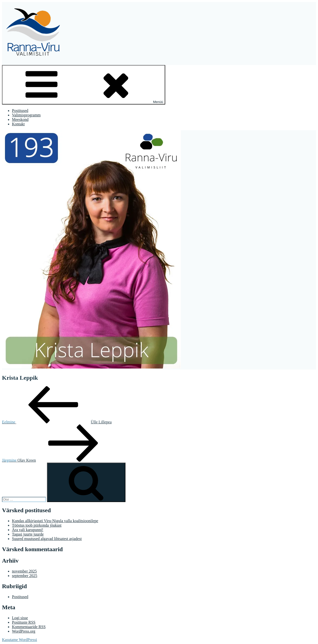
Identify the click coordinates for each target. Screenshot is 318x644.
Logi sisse (20, 618)
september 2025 (25, 576)
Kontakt (18, 124)
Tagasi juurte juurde (28, 534)
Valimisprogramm (26, 115)
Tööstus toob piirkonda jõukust (37, 525)
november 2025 (24, 571)
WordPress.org (24, 631)
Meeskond (20, 119)
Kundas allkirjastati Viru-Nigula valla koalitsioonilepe (55, 521)
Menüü (84, 85)
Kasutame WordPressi (20, 640)
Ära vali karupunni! (28, 530)
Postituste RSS (24, 622)
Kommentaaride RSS (29, 627)
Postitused (20, 111)
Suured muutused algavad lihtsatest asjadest (47, 539)
